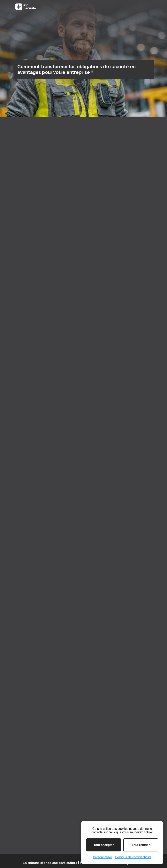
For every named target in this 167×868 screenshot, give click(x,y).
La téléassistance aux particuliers (50, 863)
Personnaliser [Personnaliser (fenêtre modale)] (102, 857)
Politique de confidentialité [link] (133, 857)
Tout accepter (104, 845)
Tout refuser (141, 845)
